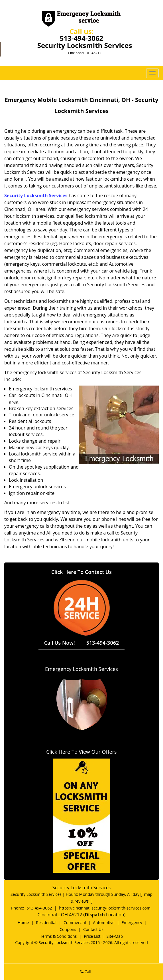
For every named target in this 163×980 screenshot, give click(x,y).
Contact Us (93, 929)
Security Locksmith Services (36, 195)
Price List (92, 936)
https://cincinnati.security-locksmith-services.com (105, 908)
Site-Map (115, 936)
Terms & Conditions (59, 936)
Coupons (68, 929)
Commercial (75, 922)
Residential (46, 922)
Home (23, 922)
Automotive (104, 922)
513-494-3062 (82, 38)
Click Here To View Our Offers (81, 752)
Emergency (132, 922)
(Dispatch (95, 915)
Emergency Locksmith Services (81, 669)
